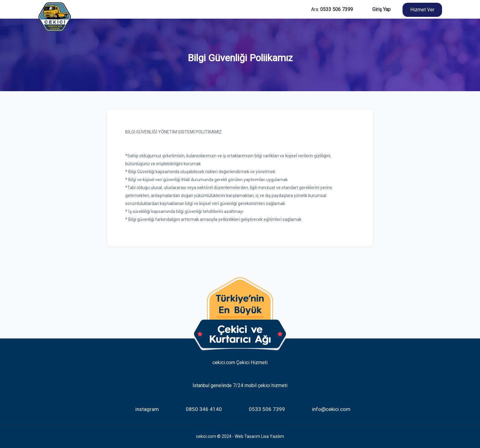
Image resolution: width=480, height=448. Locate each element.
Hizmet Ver (422, 10)
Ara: (332, 9)
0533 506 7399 (267, 409)
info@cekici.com (331, 409)
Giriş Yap (381, 9)
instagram (147, 409)
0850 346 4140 (204, 409)
